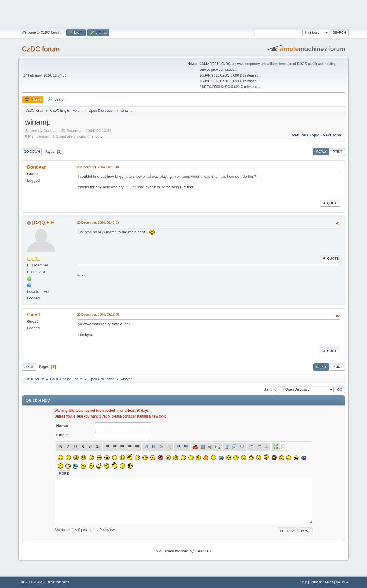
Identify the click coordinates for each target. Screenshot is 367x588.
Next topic (332, 135)
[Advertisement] (183, 13)
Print (337, 152)
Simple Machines (57, 582)
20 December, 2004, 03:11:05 (98, 315)
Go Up (29, 367)
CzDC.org (229, 64)
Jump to (270, 389)
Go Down (32, 152)
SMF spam (165, 551)
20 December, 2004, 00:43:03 (98, 222)
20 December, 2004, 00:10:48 (98, 167)
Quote (330, 203)
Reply (321, 152)
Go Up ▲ (342, 582)
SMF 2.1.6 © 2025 (31, 582)
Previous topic (306, 135)
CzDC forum (41, 49)
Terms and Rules (322, 582)
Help (304, 582)
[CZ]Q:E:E (43, 223)
